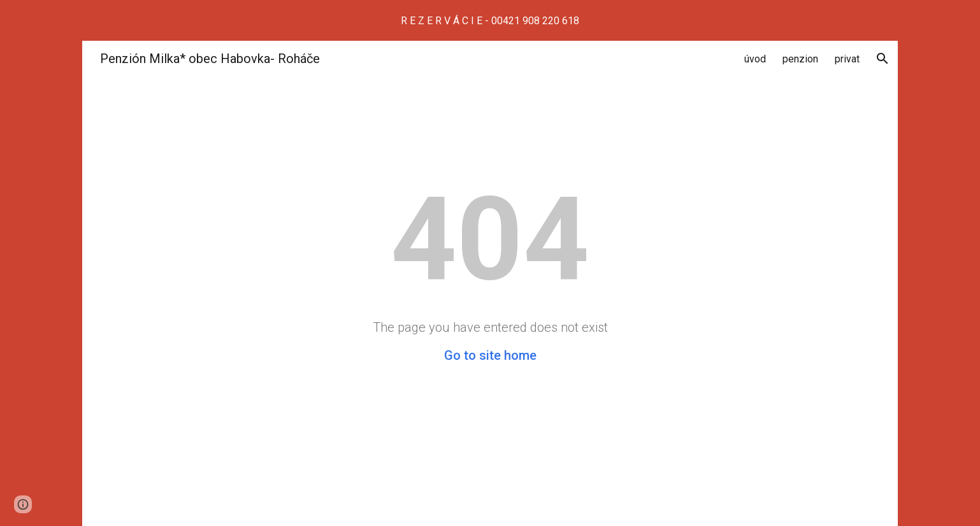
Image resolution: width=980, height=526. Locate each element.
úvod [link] (755, 59)
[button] (883, 59)
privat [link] (847, 59)
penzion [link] (800, 59)
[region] (490, 20)
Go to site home (490, 355)
